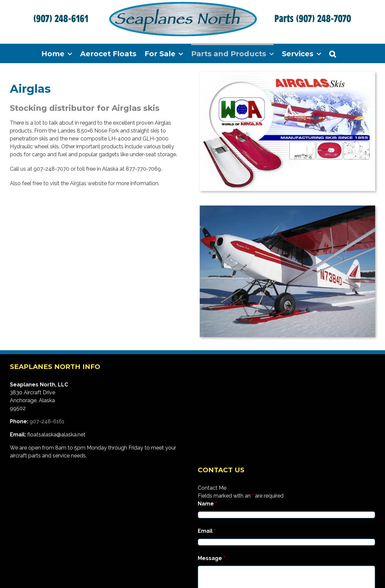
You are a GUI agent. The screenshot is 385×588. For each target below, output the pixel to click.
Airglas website (88, 183)
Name (207, 504)
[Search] (332, 53)
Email (207, 531)
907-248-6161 (47, 421)
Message (211, 558)
